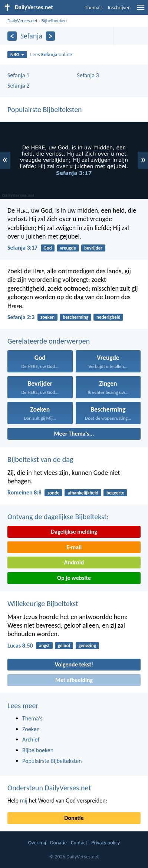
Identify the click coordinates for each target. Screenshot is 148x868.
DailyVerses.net (22, 21)
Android (74, 562)
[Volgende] (51, 36)
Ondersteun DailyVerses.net (49, 788)
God (47, 248)
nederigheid (108, 317)
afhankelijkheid (83, 493)
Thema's (94, 8)
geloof (64, 646)
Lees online (51, 54)
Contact (79, 843)
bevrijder (93, 248)
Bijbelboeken (54, 21)
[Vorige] (12, 36)
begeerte (115, 493)
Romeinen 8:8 (24, 492)
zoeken (47, 317)
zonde (53, 493)
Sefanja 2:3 (21, 317)
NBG (17, 55)
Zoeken (31, 729)
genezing (87, 646)
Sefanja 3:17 (22, 248)
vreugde (68, 248)
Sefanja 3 (88, 75)
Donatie (74, 818)
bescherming (75, 317)
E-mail (74, 547)
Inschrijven (119, 8)
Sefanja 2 (18, 86)
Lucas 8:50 (20, 646)
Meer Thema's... (74, 434)
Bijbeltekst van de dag (40, 459)
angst (44, 646)
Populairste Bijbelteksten (45, 109)
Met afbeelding (74, 680)
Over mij (37, 843)
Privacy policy (106, 843)
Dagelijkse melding (74, 532)
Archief (31, 739)
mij (24, 801)
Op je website (74, 578)
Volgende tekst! (74, 664)
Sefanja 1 (18, 75)
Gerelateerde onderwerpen (49, 341)
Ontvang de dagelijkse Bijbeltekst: (58, 517)
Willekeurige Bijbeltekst (43, 604)
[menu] (141, 10)
